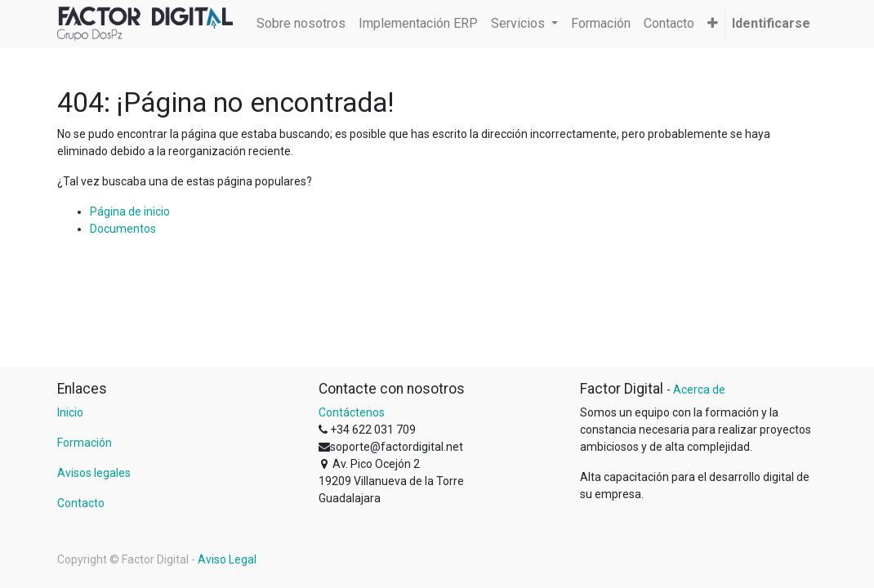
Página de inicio (130, 212)
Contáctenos (352, 412)
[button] (713, 24)
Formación (85, 443)
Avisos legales (94, 473)
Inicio (70, 412)
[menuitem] (301, 24)
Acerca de (699, 390)
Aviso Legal (227, 559)
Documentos (123, 229)
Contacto (81, 503)
